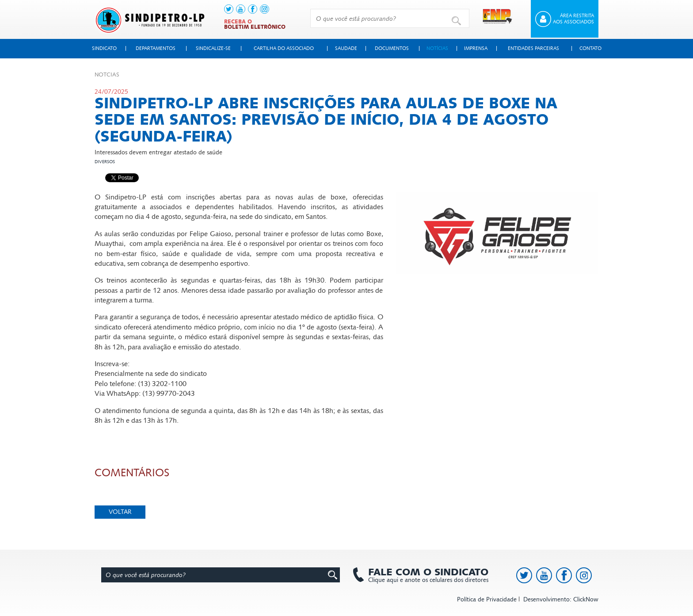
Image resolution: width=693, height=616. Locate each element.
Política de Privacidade (487, 599)
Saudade (346, 48)
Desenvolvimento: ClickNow (561, 599)
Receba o (255, 24)
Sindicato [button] (104, 48)
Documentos (392, 48)
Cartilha (284, 48)
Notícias (437, 48)
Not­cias (107, 75)
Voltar (120, 512)
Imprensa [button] (476, 48)
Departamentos (156, 48)
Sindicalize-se (213, 48)
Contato (590, 48)
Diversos (105, 162)
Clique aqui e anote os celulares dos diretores (424, 575)
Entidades (533, 48)
